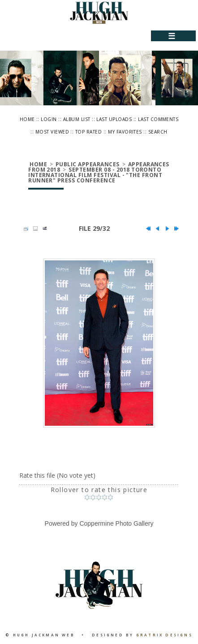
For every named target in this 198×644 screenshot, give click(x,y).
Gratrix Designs (164, 635)
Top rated (88, 132)
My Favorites (125, 132)
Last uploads (114, 119)
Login (49, 119)
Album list (77, 119)
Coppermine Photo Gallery (116, 523)
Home (27, 119)
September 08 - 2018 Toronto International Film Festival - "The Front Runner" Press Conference (95, 175)
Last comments (158, 119)
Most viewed (52, 132)
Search (158, 132)
